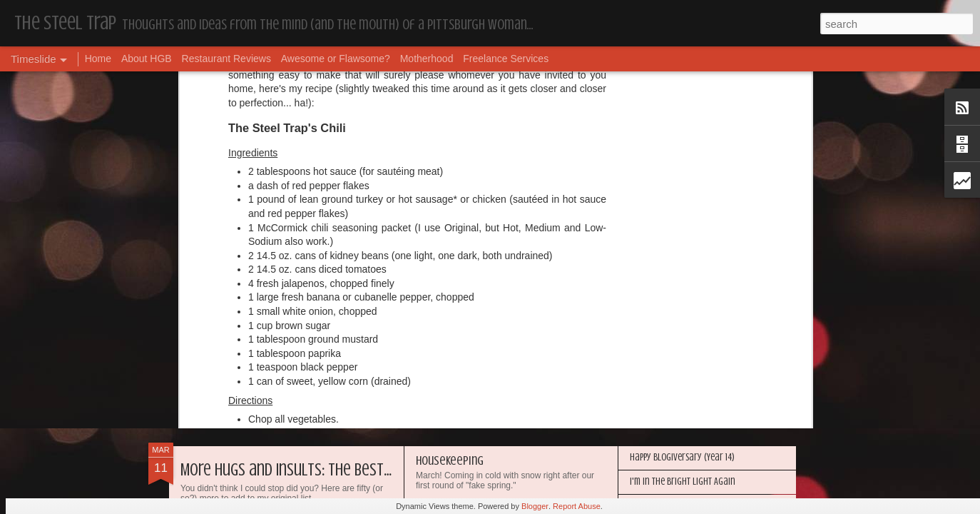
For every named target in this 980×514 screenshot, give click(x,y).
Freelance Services (506, 59)
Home (98, 59)
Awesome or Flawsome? (336, 59)
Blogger (535, 506)
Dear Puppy (215, 332)
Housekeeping (450, 460)
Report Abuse (577, 506)
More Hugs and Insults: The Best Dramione (313, 470)
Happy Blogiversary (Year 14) (682, 457)
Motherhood (427, 59)
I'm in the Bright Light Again (683, 482)
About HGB (147, 59)
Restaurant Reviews (226, 59)
